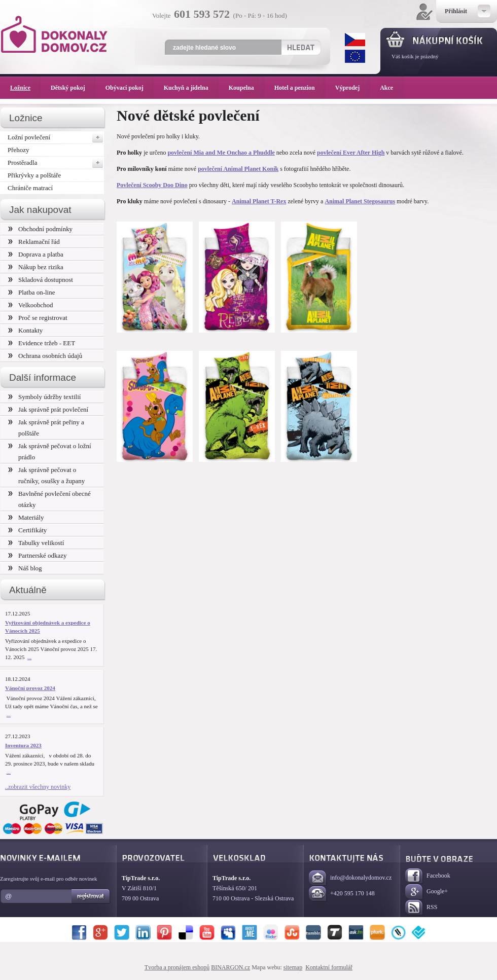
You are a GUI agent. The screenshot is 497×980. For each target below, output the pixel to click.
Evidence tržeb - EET (42, 343)
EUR (355, 56)
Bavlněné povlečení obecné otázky (49, 499)
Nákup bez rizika (36, 267)
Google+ (427, 892)
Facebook (428, 876)
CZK (355, 40)
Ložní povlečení (56, 137)
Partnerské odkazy (38, 555)
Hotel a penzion (300, 88)
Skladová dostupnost (41, 280)
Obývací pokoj (130, 88)
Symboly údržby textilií (44, 397)
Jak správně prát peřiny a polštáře (46, 428)
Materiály (26, 517)
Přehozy (19, 150)
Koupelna (246, 88)
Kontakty (25, 330)
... (29, 657)
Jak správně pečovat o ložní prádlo (50, 451)
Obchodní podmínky (40, 229)
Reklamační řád (34, 242)
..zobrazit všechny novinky (38, 787)
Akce (388, 88)
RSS (421, 908)
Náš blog (25, 568)
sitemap (293, 967)
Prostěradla (56, 163)
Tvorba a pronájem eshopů (177, 967)
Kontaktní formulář (329, 967)
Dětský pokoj (73, 88)
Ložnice (25, 88)
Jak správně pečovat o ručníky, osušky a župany (46, 475)
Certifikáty (27, 530)
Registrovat (91, 896)
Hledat (300, 47)
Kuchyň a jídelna (191, 88)
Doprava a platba (36, 254)
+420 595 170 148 (342, 894)
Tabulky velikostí (36, 543)
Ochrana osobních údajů (45, 356)
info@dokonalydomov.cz (350, 878)
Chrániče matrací (30, 188)
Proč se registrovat (38, 318)
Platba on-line (31, 292)
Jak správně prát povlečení (48, 409)
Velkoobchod (31, 305)
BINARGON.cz (230, 967)
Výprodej (352, 88)
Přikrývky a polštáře (34, 175)
